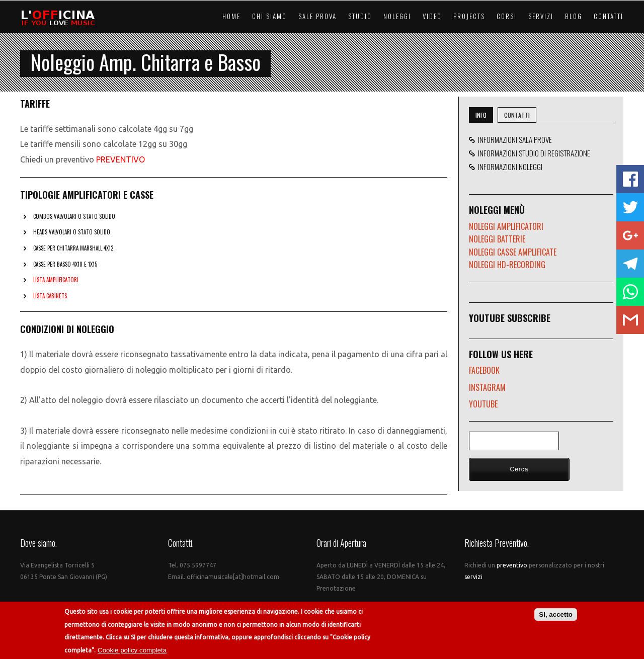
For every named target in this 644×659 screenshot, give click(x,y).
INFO (481, 115)
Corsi (507, 16)
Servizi (541, 16)
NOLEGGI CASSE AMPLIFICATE (513, 252)
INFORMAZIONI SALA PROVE (513, 139)
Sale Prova (317, 16)
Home (231, 16)
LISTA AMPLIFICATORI (56, 280)
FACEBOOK (484, 370)
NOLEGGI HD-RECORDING (507, 265)
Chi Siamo (269, 16)
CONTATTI (517, 115)
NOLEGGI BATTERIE (497, 239)
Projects (469, 16)
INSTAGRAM (487, 387)
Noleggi (397, 16)
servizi (473, 577)
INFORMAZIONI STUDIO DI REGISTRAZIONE (533, 153)
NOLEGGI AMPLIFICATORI (506, 226)
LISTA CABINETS (50, 296)
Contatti (609, 16)
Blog (574, 16)
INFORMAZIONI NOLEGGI (509, 167)
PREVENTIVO (120, 159)
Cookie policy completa (132, 650)
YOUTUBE (483, 404)
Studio (360, 16)
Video (432, 16)
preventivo (513, 565)
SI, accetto (556, 614)
